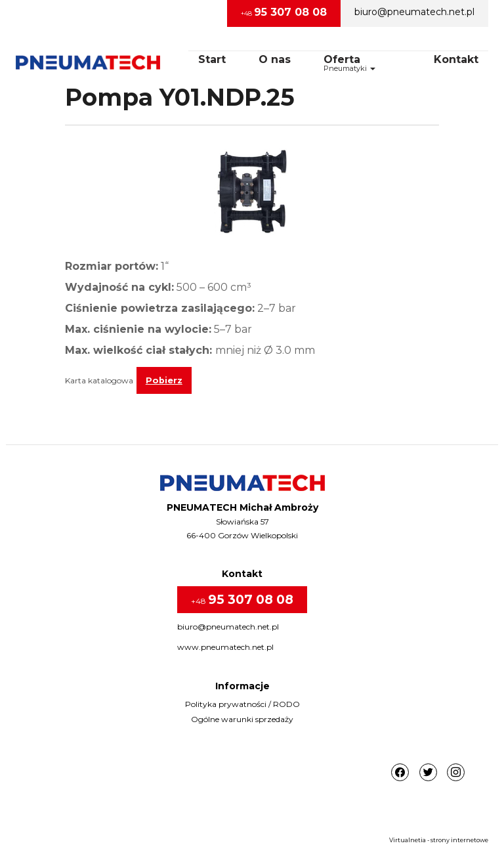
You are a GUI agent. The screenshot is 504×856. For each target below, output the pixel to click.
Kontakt (456, 59)
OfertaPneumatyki (349, 63)
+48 (284, 12)
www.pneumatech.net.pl (225, 647)
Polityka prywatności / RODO (242, 704)
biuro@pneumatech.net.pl (414, 12)
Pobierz (164, 380)
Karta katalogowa (99, 380)
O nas (275, 59)
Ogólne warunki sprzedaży (242, 719)
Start (212, 59)
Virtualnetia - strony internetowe (439, 840)
